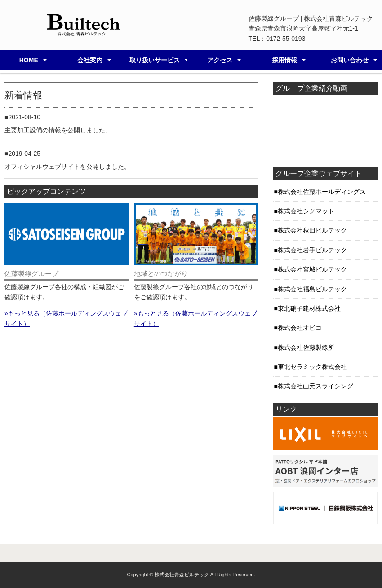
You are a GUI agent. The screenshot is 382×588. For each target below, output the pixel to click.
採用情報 (284, 60)
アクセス (220, 60)
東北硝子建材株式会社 (309, 308)
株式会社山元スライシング (315, 386)
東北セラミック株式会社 (312, 367)
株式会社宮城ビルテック (312, 269)
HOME (29, 60)
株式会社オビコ (300, 328)
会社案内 (90, 60)
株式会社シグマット (306, 211)
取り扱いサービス (155, 60)
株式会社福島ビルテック (312, 289)
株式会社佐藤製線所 (306, 347)
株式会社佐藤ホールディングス (322, 192)
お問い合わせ (350, 60)
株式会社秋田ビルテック (312, 230)
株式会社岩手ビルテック (312, 250)
